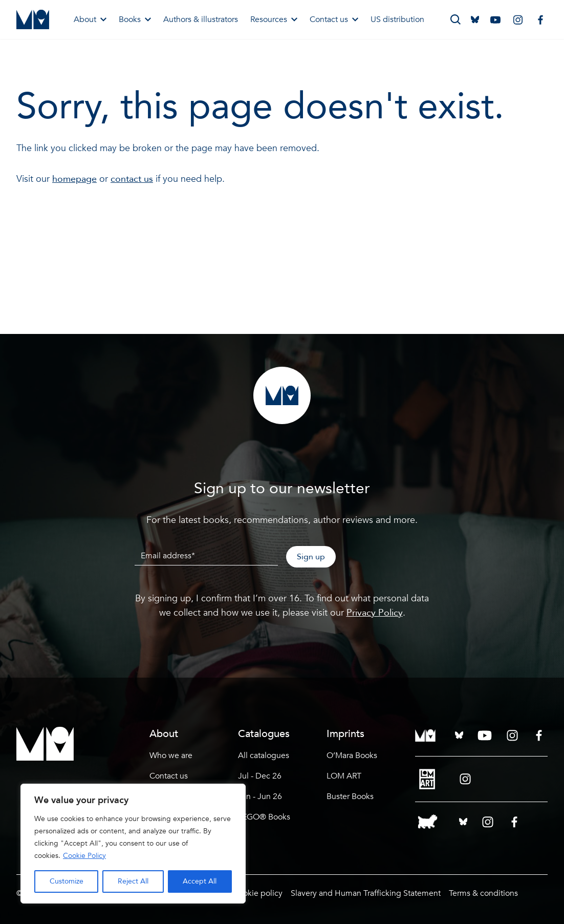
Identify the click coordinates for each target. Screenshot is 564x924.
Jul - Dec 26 (260, 776)
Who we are (171, 755)
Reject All (133, 881)
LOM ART (344, 776)
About (90, 19)
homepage (74, 179)
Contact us (334, 19)
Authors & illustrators (201, 19)
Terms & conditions (483, 893)
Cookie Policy (84, 856)
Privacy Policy (375, 613)
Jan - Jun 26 (260, 796)
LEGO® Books (264, 817)
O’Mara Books (352, 755)
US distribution (397, 19)
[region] (133, 844)
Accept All (200, 881)
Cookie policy (258, 893)
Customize (67, 881)
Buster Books (350, 796)
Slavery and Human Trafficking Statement (366, 893)
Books (135, 19)
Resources (274, 19)
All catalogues (264, 755)
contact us (132, 179)
